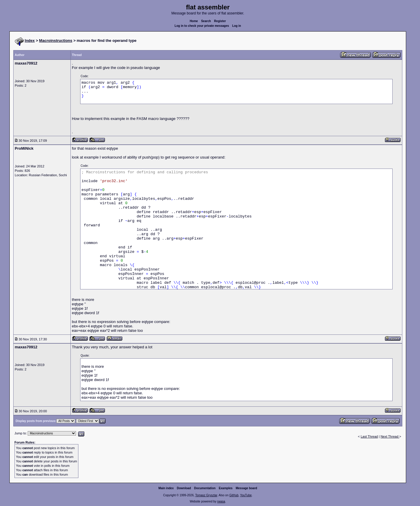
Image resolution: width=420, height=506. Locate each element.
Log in (237, 26)
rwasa (221, 501)
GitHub (234, 495)
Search (206, 21)
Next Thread (390, 436)
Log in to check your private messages (202, 26)
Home (194, 21)
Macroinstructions (56, 41)
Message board (247, 488)
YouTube (246, 495)
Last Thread (369, 436)
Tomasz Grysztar (206, 495)
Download (184, 488)
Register (220, 21)
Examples (226, 488)
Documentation (205, 488)
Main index (166, 488)
